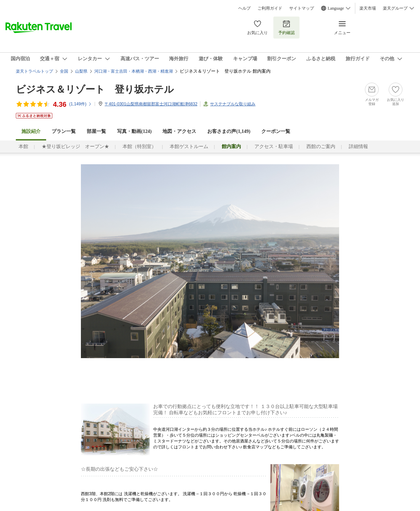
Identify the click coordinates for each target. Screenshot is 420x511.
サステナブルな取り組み (233, 104)
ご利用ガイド (270, 8)
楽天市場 (368, 8)
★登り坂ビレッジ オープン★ (75, 147)
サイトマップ (302, 8)
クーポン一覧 (276, 131)
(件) (81, 104)
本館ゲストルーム (189, 147)
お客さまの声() (229, 131)
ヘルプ (244, 8)
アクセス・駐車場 (274, 147)
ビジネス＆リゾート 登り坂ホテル (95, 89)
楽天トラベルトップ (34, 71)
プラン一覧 (64, 131)
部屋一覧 (96, 131)
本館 (23, 147)
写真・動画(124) (134, 131)
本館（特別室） (139, 147)
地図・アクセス (179, 131)
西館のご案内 (321, 147)
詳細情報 (358, 147)
